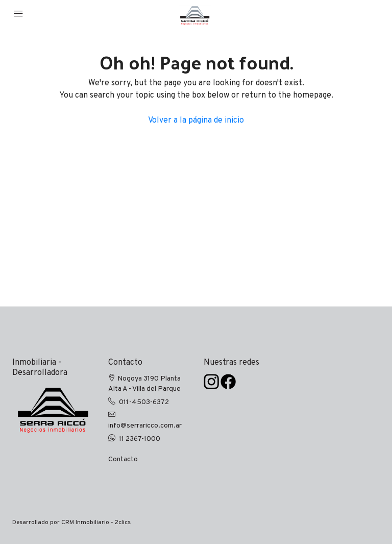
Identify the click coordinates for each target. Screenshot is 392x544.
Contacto (123, 459)
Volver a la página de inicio (196, 121)
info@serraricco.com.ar (145, 426)
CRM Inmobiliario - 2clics (96, 523)
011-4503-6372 (144, 402)
